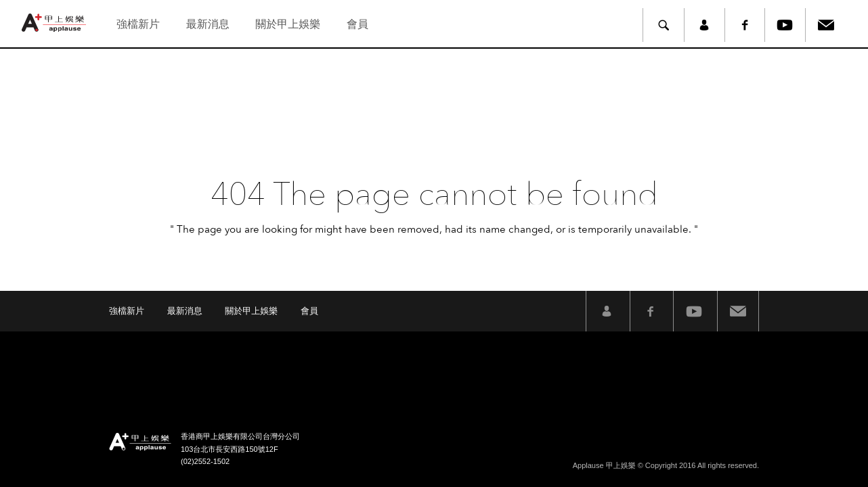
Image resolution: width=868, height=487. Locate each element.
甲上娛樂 (56, 23)
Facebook (745, 25)
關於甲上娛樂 (288, 24)
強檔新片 (138, 24)
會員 (357, 24)
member (704, 25)
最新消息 (208, 24)
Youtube (785, 25)
